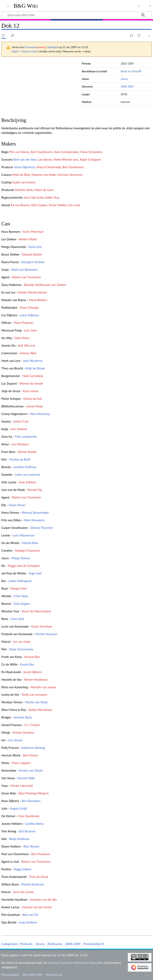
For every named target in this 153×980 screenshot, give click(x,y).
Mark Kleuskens (34, 520)
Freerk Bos (27, 664)
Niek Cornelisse (33, 376)
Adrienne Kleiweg (33, 748)
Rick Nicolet (31, 846)
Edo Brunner (27, 831)
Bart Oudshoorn (41, 152)
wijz (15, 51)
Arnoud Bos (32, 657)
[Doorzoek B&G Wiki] (76, 15)
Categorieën (9, 944)
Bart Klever (31, 755)
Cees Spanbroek (29, 816)
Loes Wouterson (24, 535)
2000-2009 (127, 87)
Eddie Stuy (52, 197)
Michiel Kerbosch (33, 884)
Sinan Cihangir (29, 307)
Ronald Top (35, 490)
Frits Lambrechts (26, 437)
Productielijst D (94, 944)
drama (124, 79)
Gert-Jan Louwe (24, 892)
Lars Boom (45, 159)
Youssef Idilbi (26, 778)
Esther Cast (21, 421)
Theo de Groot (39, 877)
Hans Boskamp (40, 414)
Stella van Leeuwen (34, 694)
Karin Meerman (33, 232)
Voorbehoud (54, 975)
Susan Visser (17, 505)
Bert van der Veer (25, 159)
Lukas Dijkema (29, 315)
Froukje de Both (20, 459)
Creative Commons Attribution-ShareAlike (76, 963)
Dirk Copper (39, 205)
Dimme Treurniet (42, 528)
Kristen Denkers (23, 732)
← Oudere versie (28, 51)
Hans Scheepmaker (66, 152)
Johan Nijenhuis (25, 167)
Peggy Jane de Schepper (24, 566)
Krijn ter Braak (35, 368)
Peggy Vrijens (23, 869)
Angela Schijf (18, 808)
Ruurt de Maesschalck (36, 611)
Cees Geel (17, 619)
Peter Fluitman (24, 323)
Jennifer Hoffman (25, 467)
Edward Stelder (32, 254)
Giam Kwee (22, 338)
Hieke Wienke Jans (66, 159)
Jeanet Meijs (35, 406)
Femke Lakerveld (22, 786)
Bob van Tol (30, 915)
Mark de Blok (21, 175)
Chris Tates (21, 596)
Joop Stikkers (27, 482)
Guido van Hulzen (24, 182)
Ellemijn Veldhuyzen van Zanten (45, 285)
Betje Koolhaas (19, 839)
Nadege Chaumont (28, 550)
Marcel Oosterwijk (49, 167)
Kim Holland (19, 429)
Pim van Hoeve (19, 152)
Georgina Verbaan (33, 262)
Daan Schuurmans (21, 649)
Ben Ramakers (31, 801)
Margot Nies (19, 588)
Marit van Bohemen (24, 270)
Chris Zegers (22, 604)
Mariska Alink (24, 190)
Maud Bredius (38, 300)
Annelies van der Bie (43, 899)
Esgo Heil (35, 573)
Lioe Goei (30, 330)
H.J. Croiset (32, 725)
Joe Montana (20, 444)
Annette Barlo (23, 717)
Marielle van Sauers (44, 687)
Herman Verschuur (70, 175)
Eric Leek (74, 205)
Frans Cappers (21, 763)
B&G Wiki (26, 6)
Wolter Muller (28, 239)
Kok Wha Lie (27, 345)
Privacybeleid (10, 975)
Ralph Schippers (90, 159)
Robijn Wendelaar (40, 710)
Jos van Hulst (22, 642)
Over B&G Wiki (32, 975)
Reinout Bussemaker (35, 512)
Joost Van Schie (34, 197)
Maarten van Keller (44, 175)
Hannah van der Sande (37, 907)
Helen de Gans (44, 190)
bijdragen (53, 47)
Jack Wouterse (33, 361)
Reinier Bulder (27, 452)
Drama (40, 944)
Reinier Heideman (36, 680)
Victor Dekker (58, 205)
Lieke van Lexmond (27, 475)
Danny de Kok (33, 399)
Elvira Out (35, 247)
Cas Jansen (15, 740)
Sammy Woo (28, 353)
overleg (42, 47)
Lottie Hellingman (20, 581)
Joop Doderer (28, 922)
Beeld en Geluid (130, 71)
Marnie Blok (30, 543)
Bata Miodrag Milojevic (34, 793)
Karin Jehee (30, 391)
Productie (26, 944)
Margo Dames (21, 558)
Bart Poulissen (41, 854)
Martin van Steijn (36, 702)
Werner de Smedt (31, 383)
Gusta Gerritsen (42, 626)
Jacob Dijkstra (33, 672)
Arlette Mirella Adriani (32, 292)
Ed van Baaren (20, 205)
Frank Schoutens (91, 152)
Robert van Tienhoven (26, 277)
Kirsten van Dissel (31, 770)
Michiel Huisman (46, 634)
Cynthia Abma (34, 824)
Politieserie (55, 944)
